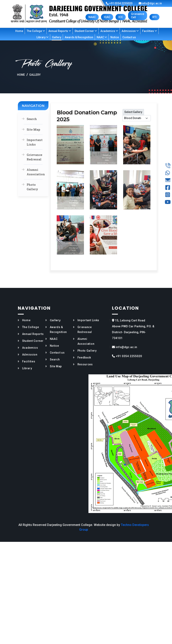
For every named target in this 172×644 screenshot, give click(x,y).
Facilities (150, 31)
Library (42, 37)
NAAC (92, 17)
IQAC (107, 17)
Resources (85, 364)
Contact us (129, 37)
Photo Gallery (32, 187)
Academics (109, 31)
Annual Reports (60, 31)
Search (32, 119)
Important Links (35, 142)
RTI (154, 17)
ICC (121, 17)
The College (36, 31)
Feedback (84, 357)
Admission (130, 31)
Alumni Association (35, 172)
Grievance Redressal (34, 157)
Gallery (57, 37)
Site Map (33, 129)
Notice (115, 37)
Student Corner (86, 31)
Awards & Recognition (79, 37)
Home (19, 31)
